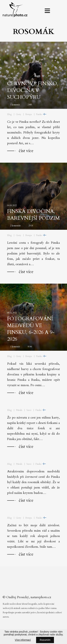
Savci (29, 410)
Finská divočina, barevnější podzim (33, 215)
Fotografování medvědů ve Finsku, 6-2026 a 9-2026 (31, 329)
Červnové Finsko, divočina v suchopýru (33, 90)
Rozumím (45, 640)
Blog (9, 114)
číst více (26, 151)
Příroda (19, 410)
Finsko (39, 114)
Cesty (18, 114)
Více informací (23, 640)
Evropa (29, 114)
